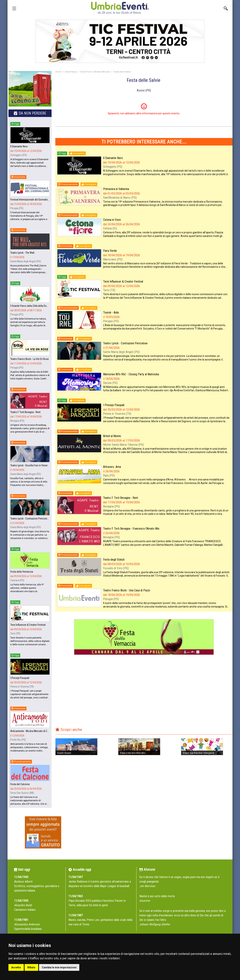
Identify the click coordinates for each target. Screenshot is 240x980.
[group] (120, 41)
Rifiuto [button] (31, 967)
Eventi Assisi (71, 72)
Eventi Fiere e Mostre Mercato (95, 72)
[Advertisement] (144, 694)
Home (58, 72)
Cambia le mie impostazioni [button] (59, 967)
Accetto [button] (16, 967)
